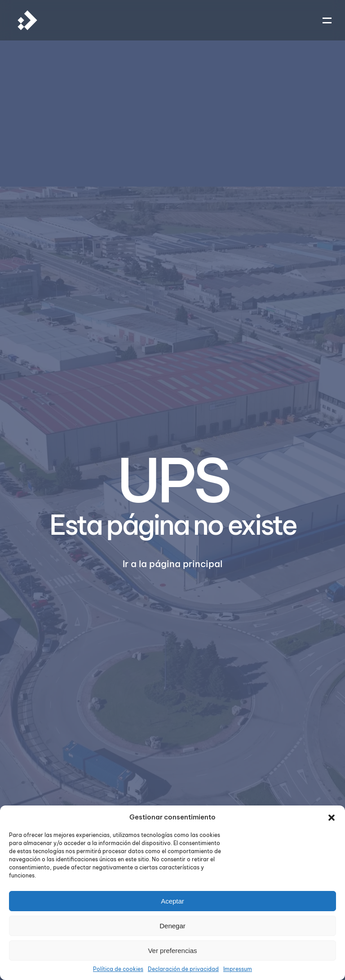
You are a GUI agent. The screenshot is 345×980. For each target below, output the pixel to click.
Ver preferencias (172, 951)
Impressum (238, 969)
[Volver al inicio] (27, 20)
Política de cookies (118, 969)
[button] (332, 817)
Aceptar (172, 901)
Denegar (172, 926)
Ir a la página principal (172, 564)
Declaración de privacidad (183, 969)
